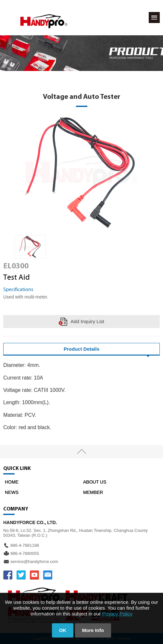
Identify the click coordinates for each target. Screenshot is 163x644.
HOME (12, 482)
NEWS (12, 492)
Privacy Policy (117, 614)
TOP (81, 451)
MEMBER (93, 492)
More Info (93, 630)
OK (63, 630)
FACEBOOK (8, 575)
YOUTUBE (34, 575)
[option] (30, 247)
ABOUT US (95, 482)
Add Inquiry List (87, 321)
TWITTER (21, 575)
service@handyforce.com (34, 562)
